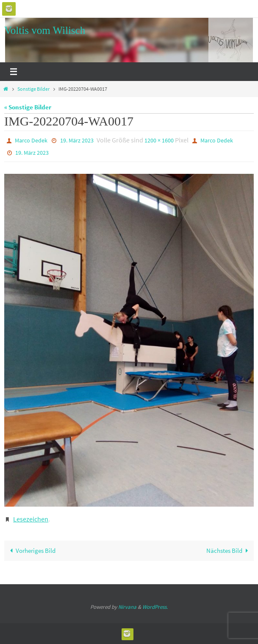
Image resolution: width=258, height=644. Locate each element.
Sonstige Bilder (33, 89)
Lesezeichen (31, 519)
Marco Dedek (31, 140)
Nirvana (127, 607)
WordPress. (155, 607)
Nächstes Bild (229, 551)
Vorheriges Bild (31, 551)
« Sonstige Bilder (28, 107)
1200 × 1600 (159, 140)
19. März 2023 (77, 140)
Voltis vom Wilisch (45, 30)
